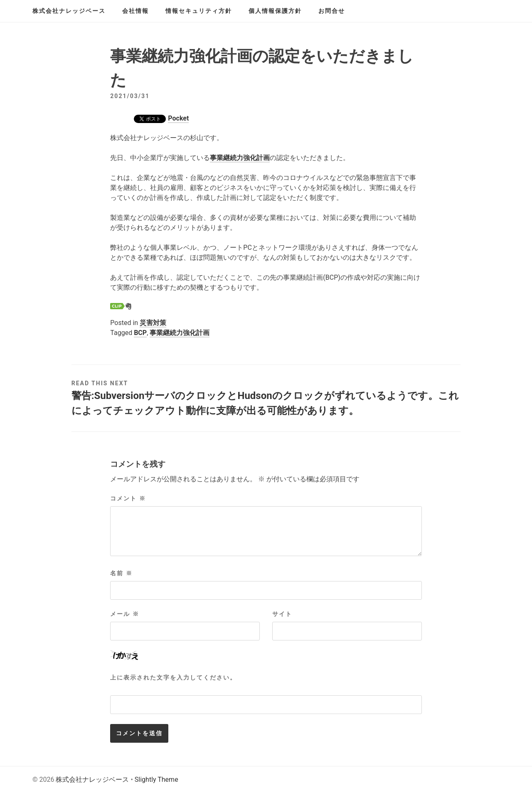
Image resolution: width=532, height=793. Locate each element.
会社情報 (135, 11)
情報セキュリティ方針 (199, 11)
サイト (282, 614)
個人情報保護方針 (275, 11)
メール (124, 614)
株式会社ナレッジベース (69, 11)
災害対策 (153, 323)
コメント (128, 498)
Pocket (178, 118)
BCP (140, 333)
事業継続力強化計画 (240, 158)
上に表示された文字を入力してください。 (173, 677)
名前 (121, 573)
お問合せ (332, 11)
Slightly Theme (156, 779)
